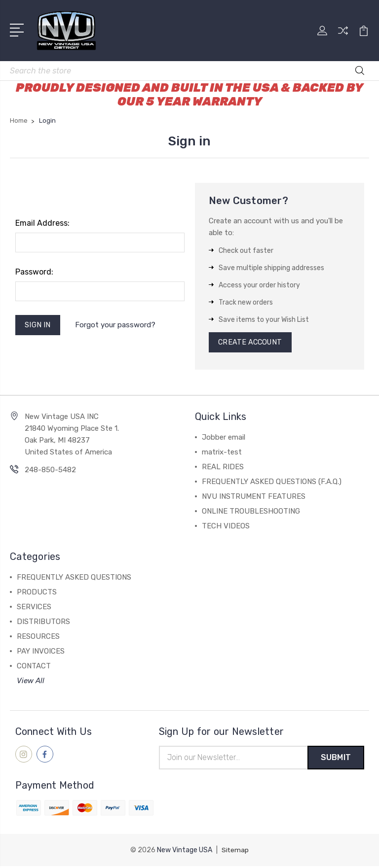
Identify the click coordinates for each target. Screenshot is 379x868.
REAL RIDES (223, 468)
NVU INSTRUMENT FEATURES (254, 498)
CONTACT (34, 667)
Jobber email (224, 439)
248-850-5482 (50, 471)
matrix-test (222, 453)
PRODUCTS (37, 593)
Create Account (252, 343)
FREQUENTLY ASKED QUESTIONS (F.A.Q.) (272, 483)
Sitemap (235, 852)
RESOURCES (38, 638)
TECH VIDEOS (226, 527)
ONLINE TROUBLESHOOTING (251, 513)
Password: (34, 272)
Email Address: (42, 223)
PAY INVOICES (41, 653)
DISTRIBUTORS (43, 623)
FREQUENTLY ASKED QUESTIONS (74, 579)
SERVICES (34, 608)
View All (31, 682)
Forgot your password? (117, 326)
